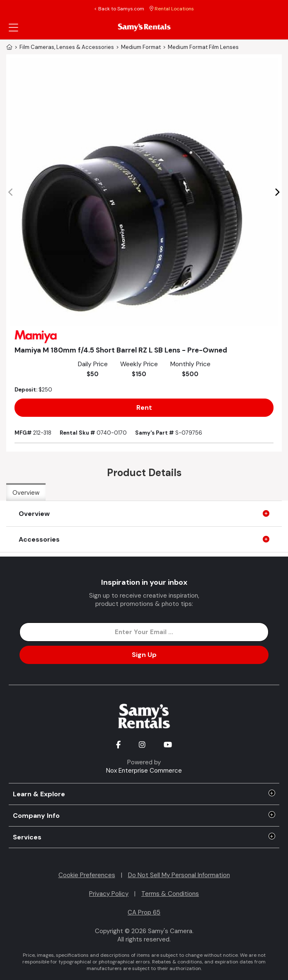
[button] (277, 192)
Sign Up (144, 655)
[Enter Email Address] (144, 632)
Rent (144, 407)
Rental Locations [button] (172, 9)
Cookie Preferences (87, 875)
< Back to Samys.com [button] (119, 9)
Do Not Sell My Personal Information (179, 875)
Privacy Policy (109, 894)
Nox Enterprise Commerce (144, 771)
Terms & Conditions (170, 894)
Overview (26, 493)
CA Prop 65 (144, 912)
